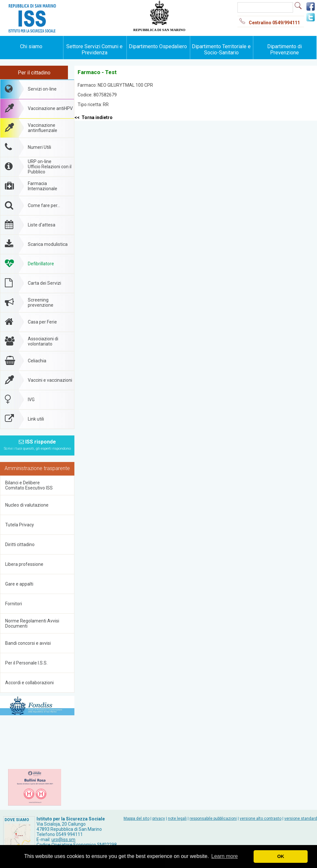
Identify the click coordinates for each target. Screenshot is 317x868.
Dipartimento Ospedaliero (158, 46)
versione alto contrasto (261, 819)
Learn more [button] (224, 856)
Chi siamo (31, 46)
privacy (159, 819)
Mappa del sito (137, 819)
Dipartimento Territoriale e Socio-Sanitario (221, 49)
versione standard (301, 819)
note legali (177, 819)
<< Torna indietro (93, 117)
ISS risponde (37, 445)
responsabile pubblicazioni (213, 819)
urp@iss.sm (63, 840)
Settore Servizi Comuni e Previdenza (94, 49)
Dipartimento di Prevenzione (284, 49)
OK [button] (281, 856)
